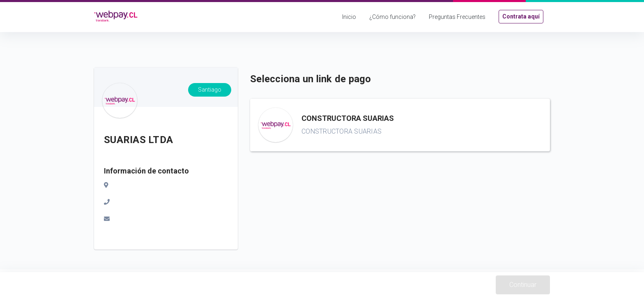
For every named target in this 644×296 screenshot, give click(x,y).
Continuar (523, 285)
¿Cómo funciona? (392, 17)
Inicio (349, 17)
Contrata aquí (521, 16)
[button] (400, 125)
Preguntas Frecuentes (457, 17)
